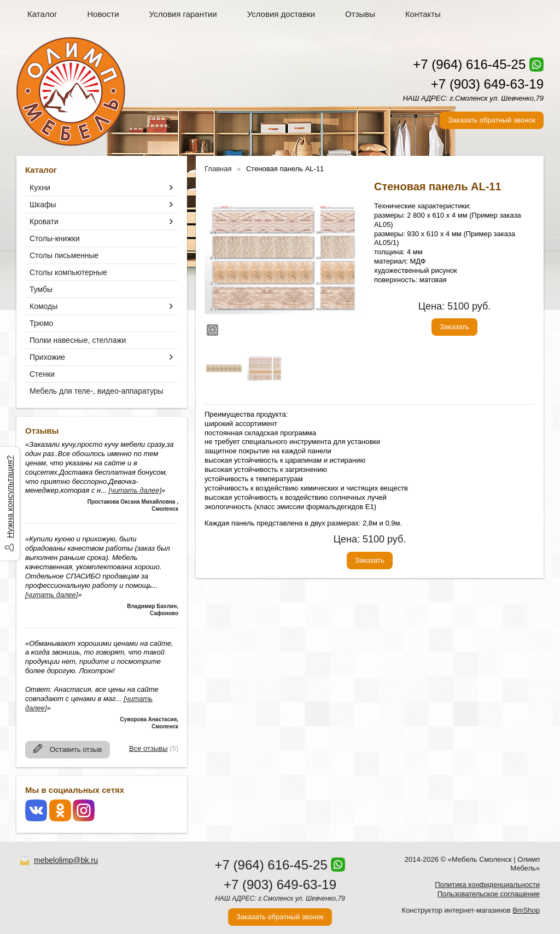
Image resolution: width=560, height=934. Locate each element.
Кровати (44, 221)
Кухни (40, 188)
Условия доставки (281, 14)
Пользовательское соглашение (489, 894)
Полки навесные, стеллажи (78, 340)
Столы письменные (64, 255)
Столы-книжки (55, 238)
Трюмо (41, 323)
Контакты (423, 14)
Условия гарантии (183, 14)
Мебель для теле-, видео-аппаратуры (97, 391)
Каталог (42, 14)
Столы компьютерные (68, 272)
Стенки (42, 374)
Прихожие (47, 357)
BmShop (526, 910)
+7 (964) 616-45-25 (469, 64)
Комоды (43, 306)
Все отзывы (148, 748)
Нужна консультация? (10, 497)
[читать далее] (135, 490)
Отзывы (360, 14)
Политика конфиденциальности (487, 885)
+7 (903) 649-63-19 (487, 84)
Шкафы (43, 205)
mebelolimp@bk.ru (66, 860)
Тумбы (41, 289)
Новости (103, 14)
